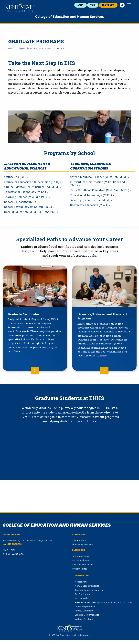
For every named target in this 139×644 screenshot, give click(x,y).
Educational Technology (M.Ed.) (91, 195)
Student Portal (80, 569)
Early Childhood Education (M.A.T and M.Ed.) (100, 190)
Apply (80, 5)
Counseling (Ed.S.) (16, 177)
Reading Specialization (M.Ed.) (90, 200)
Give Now (108, 5)
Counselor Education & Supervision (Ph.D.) (32, 182)
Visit (93, 5)
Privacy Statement (84, 610)
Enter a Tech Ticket (82, 560)
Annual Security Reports (87, 586)
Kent (10, 48)
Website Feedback (84, 619)
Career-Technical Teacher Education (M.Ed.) (99, 177)
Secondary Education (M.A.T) (89, 205)
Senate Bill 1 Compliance (87, 615)
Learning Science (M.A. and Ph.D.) (26, 197)
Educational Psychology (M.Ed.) (25, 192)
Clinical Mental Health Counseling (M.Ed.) (32, 187)
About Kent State (81, 556)
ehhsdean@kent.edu (82, 544)
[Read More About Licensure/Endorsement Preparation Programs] (104, 318)
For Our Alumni (83, 594)
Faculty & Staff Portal (83, 564)
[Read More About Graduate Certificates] (35, 318)
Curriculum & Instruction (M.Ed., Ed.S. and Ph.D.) (98, 184)
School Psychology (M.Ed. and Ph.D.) (28, 207)
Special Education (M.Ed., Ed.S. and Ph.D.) (31, 212)
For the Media (82, 598)
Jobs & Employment (85, 606)
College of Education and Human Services (69, 16)
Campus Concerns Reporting (89, 590)
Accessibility (81, 582)
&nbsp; (69, 471)
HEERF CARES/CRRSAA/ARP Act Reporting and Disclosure (104, 602)
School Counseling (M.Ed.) (21, 202)
